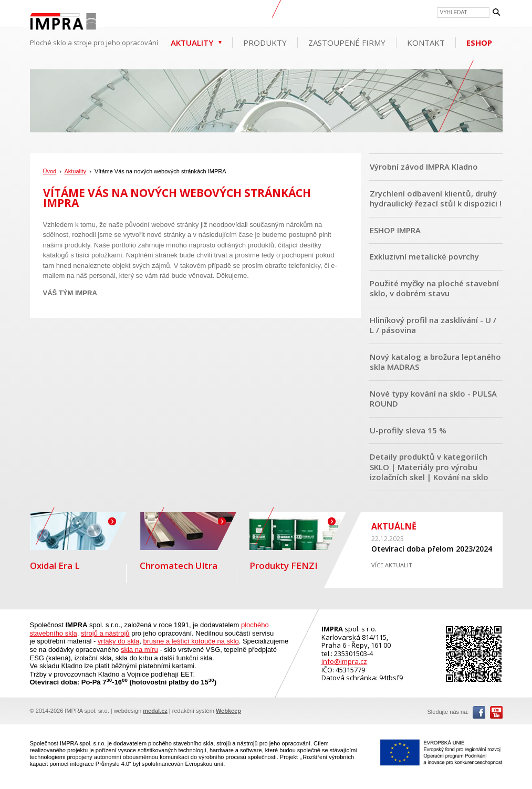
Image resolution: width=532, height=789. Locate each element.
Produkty (265, 43)
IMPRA (63, 23)
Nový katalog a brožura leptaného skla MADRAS (435, 362)
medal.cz (155, 711)
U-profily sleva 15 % (408, 430)
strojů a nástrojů (105, 633)
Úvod (50, 171)
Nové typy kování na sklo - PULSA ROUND (433, 399)
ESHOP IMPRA (395, 230)
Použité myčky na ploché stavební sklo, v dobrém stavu (434, 288)
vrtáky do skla (118, 641)
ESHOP (479, 43)
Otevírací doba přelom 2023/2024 (432, 549)
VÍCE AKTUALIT (392, 565)
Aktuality (192, 43)
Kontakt (426, 43)
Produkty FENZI (298, 542)
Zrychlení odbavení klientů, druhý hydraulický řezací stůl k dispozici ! (436, 199)
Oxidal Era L (78, 542)
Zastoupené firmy (347, 43)
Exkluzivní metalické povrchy (424, 256)
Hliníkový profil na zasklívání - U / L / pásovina (433, 325)
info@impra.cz (344, 661)
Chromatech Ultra (188, 542)
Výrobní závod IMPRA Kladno (424, 167)
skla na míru (139, 650)
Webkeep (228, 711)
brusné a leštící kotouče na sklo (191, 641)
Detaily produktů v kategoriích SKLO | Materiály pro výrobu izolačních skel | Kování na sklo (429, 467)
